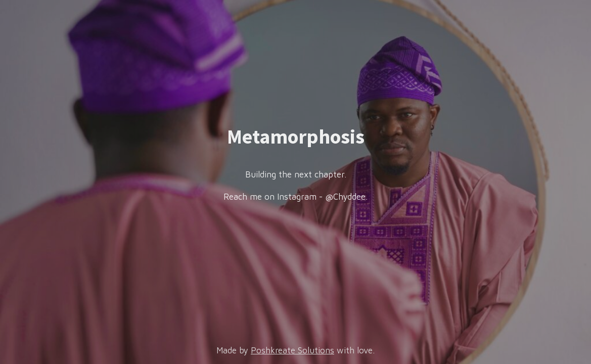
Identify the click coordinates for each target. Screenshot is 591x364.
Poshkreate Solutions (292, 350)
